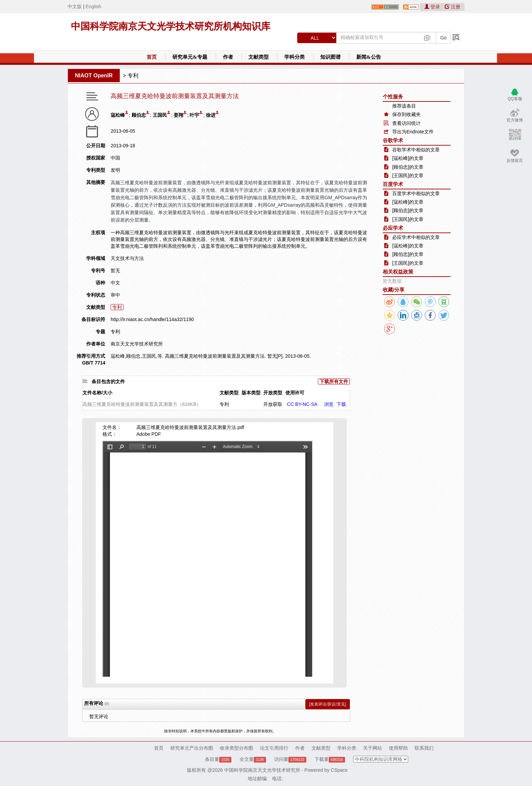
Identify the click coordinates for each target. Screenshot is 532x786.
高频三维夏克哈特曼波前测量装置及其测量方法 (175, 96)
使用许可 (295, 393)
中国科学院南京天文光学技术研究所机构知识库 (171, 26)
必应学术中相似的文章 (416, 237)
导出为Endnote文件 (413, 132)
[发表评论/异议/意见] (328, 704)
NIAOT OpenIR (94, 76)
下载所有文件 (334, 381)
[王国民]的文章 (408, 175)
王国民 (160, 115)
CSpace (339, 770)
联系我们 (424, 748)
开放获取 (273, 404)
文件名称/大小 (97, 393)
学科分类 (294, 57)
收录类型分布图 (236, 748)
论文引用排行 (274, 748)
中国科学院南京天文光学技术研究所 (262, 770)
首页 (152, 57)
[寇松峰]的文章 (408, 158)
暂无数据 (392, 281)
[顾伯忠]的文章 (408, 167)
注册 (453, 7)
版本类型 (251, 393)
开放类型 (273, 393)
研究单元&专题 (190, 57)
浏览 (329, 404)
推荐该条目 (404, 106)
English (93, 6)
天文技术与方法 (127, 258)
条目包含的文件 (108, 381)
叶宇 (194, 115)
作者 (228, 57)
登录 (433, 7)
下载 (341, 404)
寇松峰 (118, 115)
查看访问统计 (406, 123)
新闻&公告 (369, 57)
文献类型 (259, 57)
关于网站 (373, 748)
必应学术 (393, 228)
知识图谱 (330, 57)
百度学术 (393, 184)
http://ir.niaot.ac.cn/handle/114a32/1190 (152, 319)
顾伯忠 (139, 115)
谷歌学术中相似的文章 (416, 150)
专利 (133, 76)
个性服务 (393, 97)
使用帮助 (398, 748)
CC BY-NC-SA (302, 404)
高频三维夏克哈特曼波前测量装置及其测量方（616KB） (142, 404)
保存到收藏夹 (406, 114)
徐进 (211, 115)
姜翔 (178, 115)
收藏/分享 (394, 290)
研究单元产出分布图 (192, 748)
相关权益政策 (398, 272)
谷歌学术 (393, 140)
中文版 (75, 6)
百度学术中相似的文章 (416, 193)
